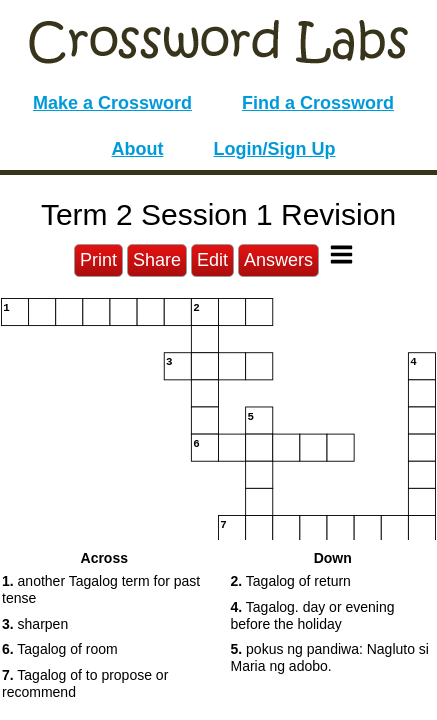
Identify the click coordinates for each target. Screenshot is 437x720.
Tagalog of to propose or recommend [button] (85, 683)
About (138, 149)
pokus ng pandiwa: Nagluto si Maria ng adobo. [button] (330, 657)
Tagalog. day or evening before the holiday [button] (313, 615)
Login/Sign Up (275, 149)
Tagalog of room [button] (60, 649)
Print (98, 260)
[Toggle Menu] (341, 254)
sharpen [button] (35, 624)
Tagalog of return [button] (291, 581)
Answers (278, 260)
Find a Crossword (318, 103)
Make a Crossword (112, 103)
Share (157, 260)
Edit (212, 260)
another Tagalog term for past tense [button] (101, 589)
